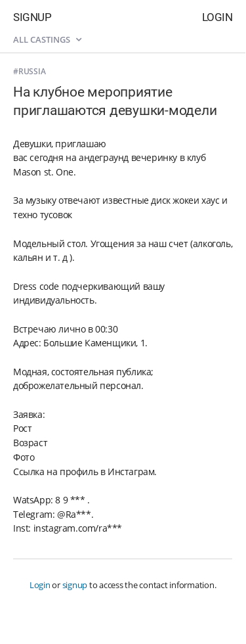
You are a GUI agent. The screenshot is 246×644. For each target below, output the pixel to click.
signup (75, 585)
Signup (32, 17)
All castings (47, 39)
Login (217, 17)
